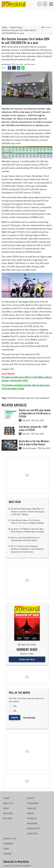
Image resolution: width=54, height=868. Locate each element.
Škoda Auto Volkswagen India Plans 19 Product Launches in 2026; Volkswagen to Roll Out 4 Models (28, 512)
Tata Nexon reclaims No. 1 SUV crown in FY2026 (33, 428)
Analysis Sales (16, 27)
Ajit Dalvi (25, 420)
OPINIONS (32, 818)
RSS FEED (8, 818)
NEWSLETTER (33, 828)
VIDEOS (31, 813)
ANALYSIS (32, 808)
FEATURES (8, 813)
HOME (6, 798)
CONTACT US (10, 839)
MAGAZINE (32, 823)
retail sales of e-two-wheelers (34, 398)
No (15, 711)
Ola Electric (13, 398)
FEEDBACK (8, 844)
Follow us (46, 27)
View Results (29, 718)
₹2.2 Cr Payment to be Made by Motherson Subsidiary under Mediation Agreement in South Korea (27, 549)
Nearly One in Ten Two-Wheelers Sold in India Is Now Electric (34, 443)
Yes (15, 706)
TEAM (6, 849)
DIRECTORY (33, 833)
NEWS (6, 808)
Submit (14, 718)
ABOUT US (8, 803)
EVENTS (31, 798)
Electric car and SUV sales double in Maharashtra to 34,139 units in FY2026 (35, 413)
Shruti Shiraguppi (28, 448)
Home (5, 27)
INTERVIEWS (33, 803)
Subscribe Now (27, 659)
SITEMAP (7, 854)
